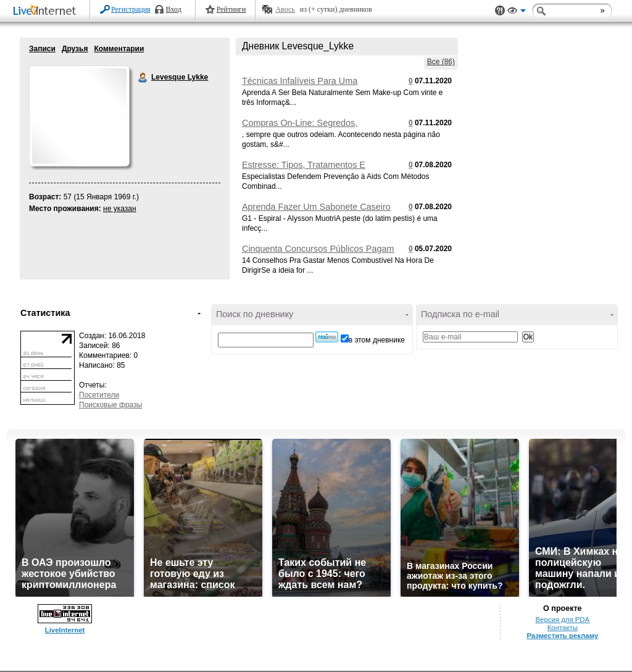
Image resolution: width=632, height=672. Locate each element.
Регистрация (131, 9)
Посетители (99, 395)
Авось (285, 9)
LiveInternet (47, 11)
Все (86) (441, 62)
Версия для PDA (562, 620)
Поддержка (500, 11)
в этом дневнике (377, 340)
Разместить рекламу (562, 636)
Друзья (75, 49)
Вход (174, 9)
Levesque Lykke (143, 78)
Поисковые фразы (110, 405)
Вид (517, 12)
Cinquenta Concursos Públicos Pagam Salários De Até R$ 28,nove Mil (318, 254)
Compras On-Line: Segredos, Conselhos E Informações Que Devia (315, 128)
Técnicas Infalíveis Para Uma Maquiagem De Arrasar (300, 86)
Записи (42, 49)
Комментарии (119, 49)
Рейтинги (231, 9)
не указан (120, 209)
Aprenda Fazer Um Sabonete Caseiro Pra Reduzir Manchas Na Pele (316, 212)
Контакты (563, 628)
